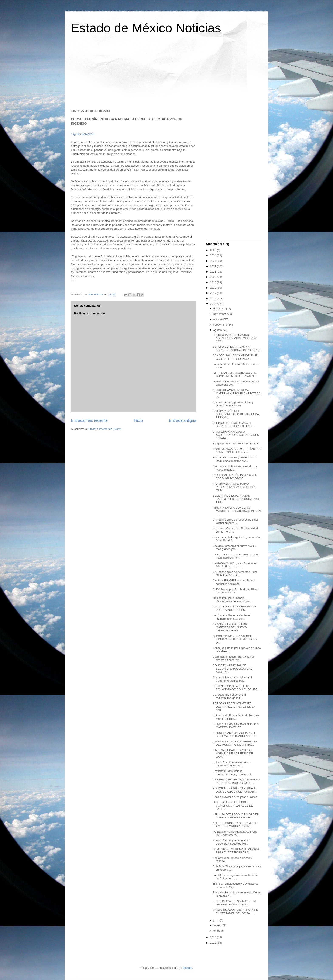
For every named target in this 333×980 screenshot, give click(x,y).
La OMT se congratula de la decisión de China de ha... (235, 877)
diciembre (220, 309)
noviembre (220, 314)
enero (217, 931)
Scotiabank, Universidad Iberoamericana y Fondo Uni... (233, 773)
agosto (218, 330)
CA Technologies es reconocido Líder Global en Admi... (235, 521)
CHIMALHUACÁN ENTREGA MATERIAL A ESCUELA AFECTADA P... (236, 394)
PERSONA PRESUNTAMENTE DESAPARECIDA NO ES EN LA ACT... (234, 707)
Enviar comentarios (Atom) (105, 429)
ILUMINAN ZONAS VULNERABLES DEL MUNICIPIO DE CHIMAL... (235, 743)
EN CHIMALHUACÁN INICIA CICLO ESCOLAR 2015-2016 (235, 477)
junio (217, 920)
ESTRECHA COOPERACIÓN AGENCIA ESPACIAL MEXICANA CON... (235, 338)
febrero (218, 925)
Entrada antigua (183, 420)
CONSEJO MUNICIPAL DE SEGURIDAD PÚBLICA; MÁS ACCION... (232, 669)
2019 (214, 282)
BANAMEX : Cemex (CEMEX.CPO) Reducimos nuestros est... (234, 459)
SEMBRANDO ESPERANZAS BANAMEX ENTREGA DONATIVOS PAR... (236, 499)
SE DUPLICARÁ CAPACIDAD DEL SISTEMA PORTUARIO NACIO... (235, 735)
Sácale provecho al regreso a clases (235, 797)
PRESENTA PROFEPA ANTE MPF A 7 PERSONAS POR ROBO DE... (236, 781)
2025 (214, 250)
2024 (214, 255)
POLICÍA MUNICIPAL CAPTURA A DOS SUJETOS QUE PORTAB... (234, 790)
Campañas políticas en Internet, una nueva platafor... (235, 468)
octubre (218, 319)
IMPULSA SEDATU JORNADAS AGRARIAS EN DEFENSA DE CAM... (233, 754)
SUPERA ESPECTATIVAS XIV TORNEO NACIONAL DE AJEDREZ (236, 348)
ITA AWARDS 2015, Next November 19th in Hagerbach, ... (235, 565)
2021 (214, 272)
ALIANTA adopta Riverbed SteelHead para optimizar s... (236, 591)
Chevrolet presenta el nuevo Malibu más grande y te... (234, 548)
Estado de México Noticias (146, 28)
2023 (214, 261)
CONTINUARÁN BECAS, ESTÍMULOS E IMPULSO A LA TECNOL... (236, 451)
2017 (214, 293)
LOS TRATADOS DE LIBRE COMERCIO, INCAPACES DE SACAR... (233, 806)
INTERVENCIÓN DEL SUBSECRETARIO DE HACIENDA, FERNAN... (236, 414)
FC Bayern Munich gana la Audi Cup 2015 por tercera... (235, 833)
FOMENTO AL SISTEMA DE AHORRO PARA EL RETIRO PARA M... (236, 851)
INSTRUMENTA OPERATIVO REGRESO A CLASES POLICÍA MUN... (234, 487)
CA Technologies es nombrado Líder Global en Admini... (235, 574)
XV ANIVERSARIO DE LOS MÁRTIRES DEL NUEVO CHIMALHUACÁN (230, 627)
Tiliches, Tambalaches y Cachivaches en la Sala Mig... (235, 885)
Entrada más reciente (89, 420)
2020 (214, 277)
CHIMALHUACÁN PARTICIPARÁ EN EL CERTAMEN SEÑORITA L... (235, 912)
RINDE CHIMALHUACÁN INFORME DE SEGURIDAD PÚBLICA (235, 903)
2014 (214, 937)
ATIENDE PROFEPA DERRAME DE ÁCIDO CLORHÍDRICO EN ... (235, 825)
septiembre (221, 325)
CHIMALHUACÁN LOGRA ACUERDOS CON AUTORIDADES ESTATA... (236, 435)
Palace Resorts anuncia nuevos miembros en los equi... (232, 764)
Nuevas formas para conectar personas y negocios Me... (231, 842)
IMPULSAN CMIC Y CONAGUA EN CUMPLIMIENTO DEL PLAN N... (234, 375)
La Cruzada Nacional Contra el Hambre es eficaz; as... (231, 617)
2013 (214, 943)
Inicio (138, 420)
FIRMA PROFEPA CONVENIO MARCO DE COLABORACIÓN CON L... (237, 511)
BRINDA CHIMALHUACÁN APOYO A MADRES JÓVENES (236, 726)
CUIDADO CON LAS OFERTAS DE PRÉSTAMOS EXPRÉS (234, 608)
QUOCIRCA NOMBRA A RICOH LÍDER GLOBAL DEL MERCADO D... (235, 639)
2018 (214, 288)
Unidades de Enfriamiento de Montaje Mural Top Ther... (236, 717)
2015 (214, 304)
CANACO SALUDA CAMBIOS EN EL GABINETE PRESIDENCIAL (235, 357)
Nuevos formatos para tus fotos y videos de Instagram (233, 404)
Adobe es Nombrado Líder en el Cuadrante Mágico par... (232, 679)
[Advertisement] (166, 73)
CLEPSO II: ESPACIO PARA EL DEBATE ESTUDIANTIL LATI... (233, 425)
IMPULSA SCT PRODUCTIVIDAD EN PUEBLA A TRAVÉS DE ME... (236, 816)
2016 (214, 299)
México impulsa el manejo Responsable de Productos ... (232, 600)
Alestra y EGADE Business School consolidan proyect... (234, 582)
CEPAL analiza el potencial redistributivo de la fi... (229, 696)
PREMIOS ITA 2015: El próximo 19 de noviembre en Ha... (236, 556)
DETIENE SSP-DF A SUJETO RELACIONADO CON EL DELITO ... (237, 688)
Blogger (187, 968)
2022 (214, 266)
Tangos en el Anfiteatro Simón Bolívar (236, 444)
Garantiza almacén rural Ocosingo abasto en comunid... (234, 658)
